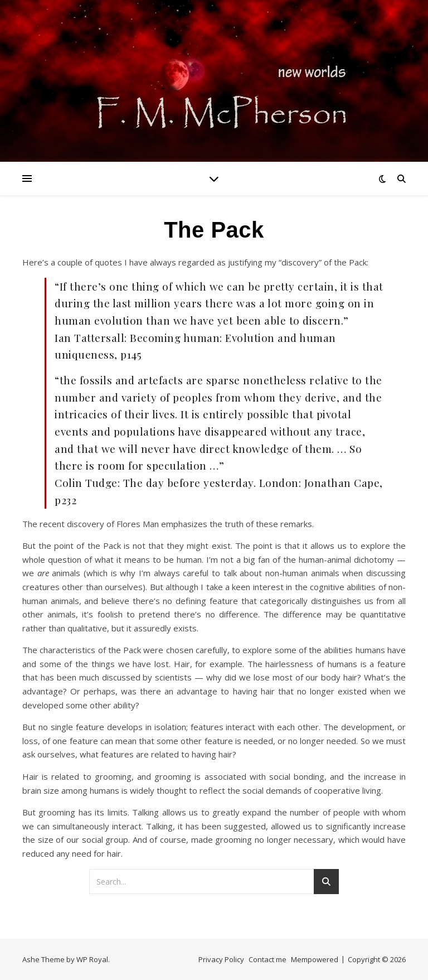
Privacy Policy (221, 959)
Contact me (267, 959)
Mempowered (315, 959)
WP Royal (92, 959)
